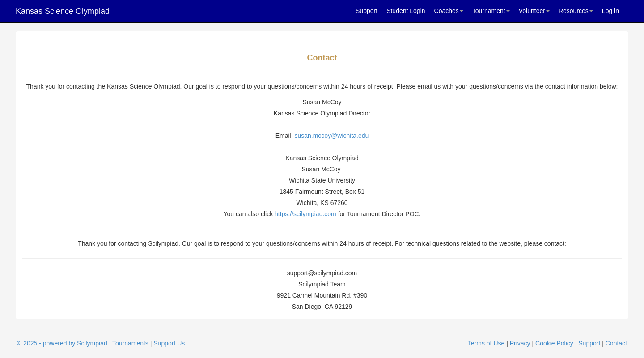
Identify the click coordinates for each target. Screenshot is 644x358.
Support (366, 11)
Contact (616, 343)
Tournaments (130, 343)
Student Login (406, 11)
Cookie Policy (554, 343)
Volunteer (534, 11)
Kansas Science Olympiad (63, 11)
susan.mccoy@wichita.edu (331, 136)
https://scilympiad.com (305, 214)
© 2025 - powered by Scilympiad (62, 343)
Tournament (491, 11)
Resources (576, 11)
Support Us (169, 343)
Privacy (520, 343)
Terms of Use (486, 343)
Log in (610, 11)
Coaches (449, 11)
